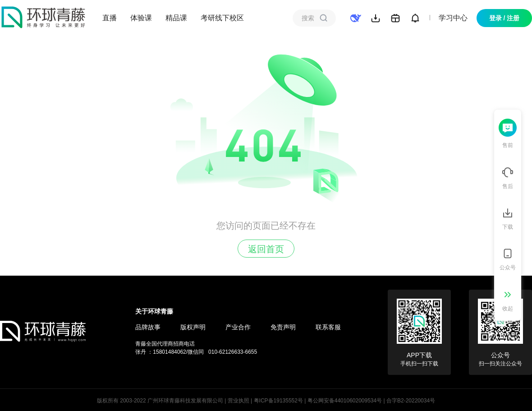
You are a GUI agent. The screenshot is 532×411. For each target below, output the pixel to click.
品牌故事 (148, 327)
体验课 (141, 18)
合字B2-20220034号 (411, 401)
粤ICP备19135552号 (278, 401)
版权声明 (193, 327)
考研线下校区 (222, 18)
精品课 (176, 18)
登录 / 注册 (504, 18)
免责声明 (283, 327)
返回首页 (266, 249)
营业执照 (238, 401)
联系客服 (328, 327)
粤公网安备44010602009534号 (345, 401)
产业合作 (238, 327)
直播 (110, 18)
